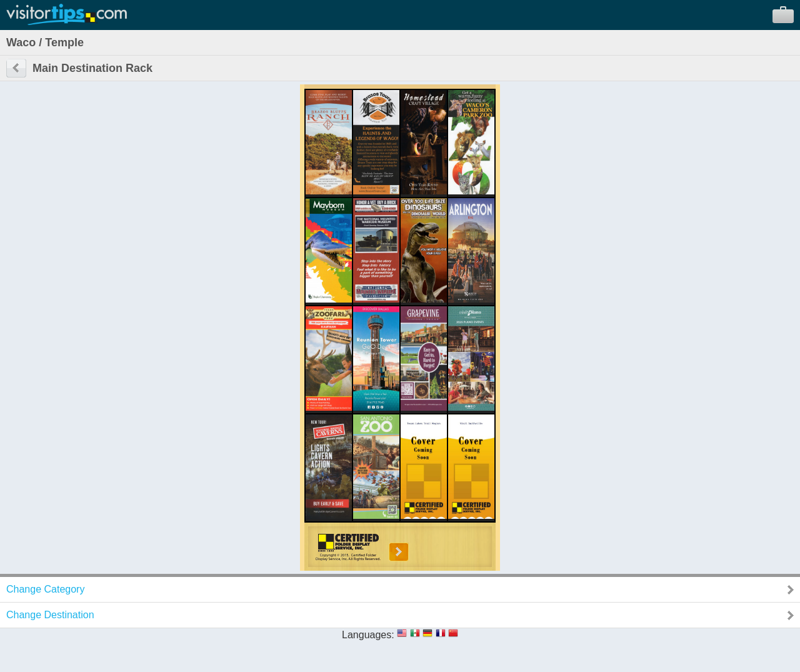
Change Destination (50, 615)
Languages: (368, 635)
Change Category (45, 589)
